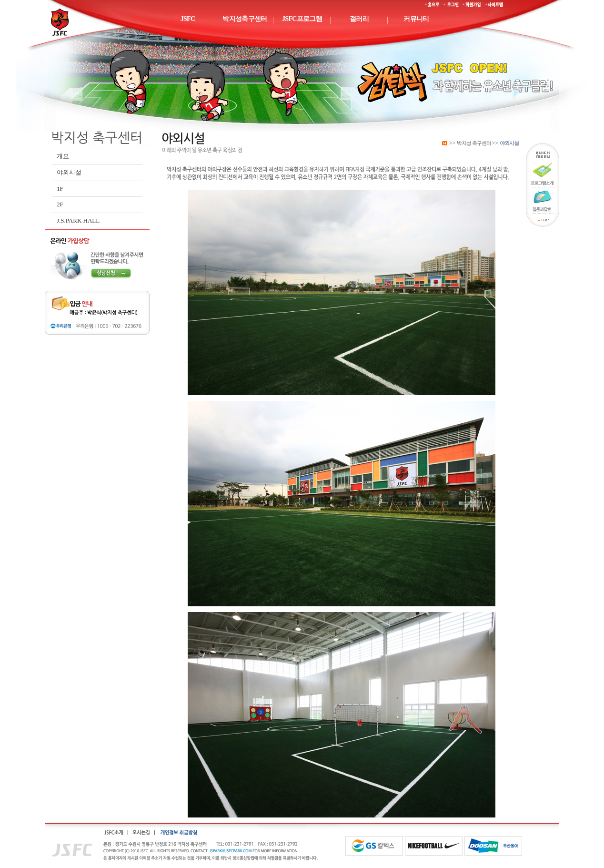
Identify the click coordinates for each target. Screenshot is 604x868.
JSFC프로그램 (302, 19)
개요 (63, 156)
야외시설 (69, 172)
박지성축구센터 (245, 19)
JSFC (188, 19)
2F (60, 204)
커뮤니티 (416, 19)
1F (60, 189)
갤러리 (359, 19)
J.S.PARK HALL (78, 220)
